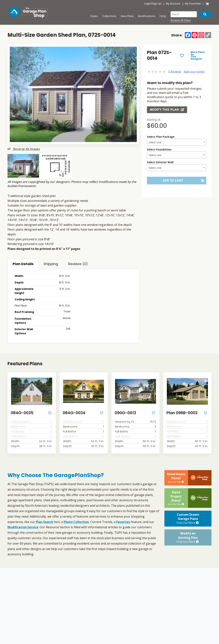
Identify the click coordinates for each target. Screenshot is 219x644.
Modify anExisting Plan (188, 537)
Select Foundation (159, 149)
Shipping (51, 264)
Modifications (147, 16)
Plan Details (23, 264)
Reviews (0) (78, 264)
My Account (173, 4)
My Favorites (193, 4)
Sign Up (157, 4)
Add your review (194, 72)
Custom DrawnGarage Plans (188, 519)
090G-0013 (125, 413)
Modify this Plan (167, 110)
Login (147, 4)
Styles (94, 16)
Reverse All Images (24, 149)
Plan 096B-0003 (182, 413)
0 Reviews (175, 72)
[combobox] (177, 142)
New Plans (127, 16)
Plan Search (45, 522)
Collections (109, 16)
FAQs (163, 16)
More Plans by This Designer (198, 56)
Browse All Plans (181, 20)
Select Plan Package (161, 137)
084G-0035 (22, 413)
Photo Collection (76, 522)
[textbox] (177, 142)
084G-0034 (74, 413)
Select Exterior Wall (160, 162)
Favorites (123, 522)
